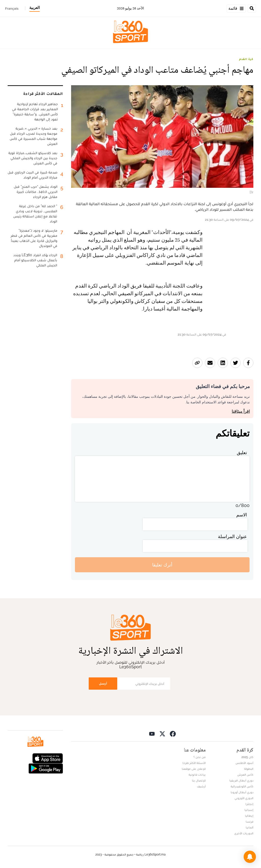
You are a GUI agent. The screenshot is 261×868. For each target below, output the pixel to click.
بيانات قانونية (197, 775)
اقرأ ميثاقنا (241, 411)
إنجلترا (249, 804)
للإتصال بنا (199, 780)
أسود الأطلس (244, 763)
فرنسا (250, 822)
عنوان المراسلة (232, 536)
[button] (250, 857)
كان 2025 (247, 757)
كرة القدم (246, 59)
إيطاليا (249, 816)
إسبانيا (249, 810)
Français (12, 8)
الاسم (242, 515)
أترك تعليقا (162, 565)
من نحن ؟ (200, 757)
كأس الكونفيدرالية (242, 786)
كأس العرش (245, 775)
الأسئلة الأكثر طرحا (194, 763)
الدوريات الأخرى (244, 833)
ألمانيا (250, 827)
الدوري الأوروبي (244, 798)
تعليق (242, 452)
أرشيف (201, 786)
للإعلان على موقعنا (194, 769)
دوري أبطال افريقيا (241, 780)
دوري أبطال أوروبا (242, 792)
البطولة (249, 769)
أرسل (103, 683)
